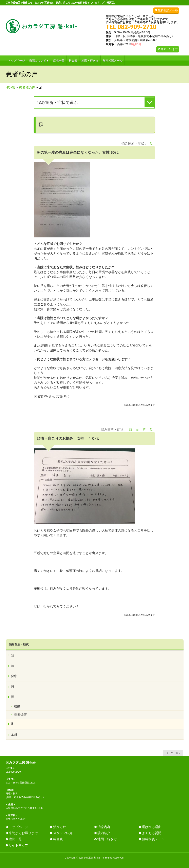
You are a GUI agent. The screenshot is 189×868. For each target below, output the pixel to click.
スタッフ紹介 (63, 833)
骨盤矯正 (20, 715)
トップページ (18, 827)
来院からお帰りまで (23, 833)
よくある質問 (152, 833)
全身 (14, 734)
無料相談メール (168, 10)
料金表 (58, 839)
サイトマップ (18, 845)
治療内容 (104, 827)
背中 (14, 676)
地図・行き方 (169, 49)
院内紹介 (104, 833)
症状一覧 (15, 839)
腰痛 (17, 706)
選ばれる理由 (152, 827)
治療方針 (60, 827)
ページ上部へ (173, 753)
